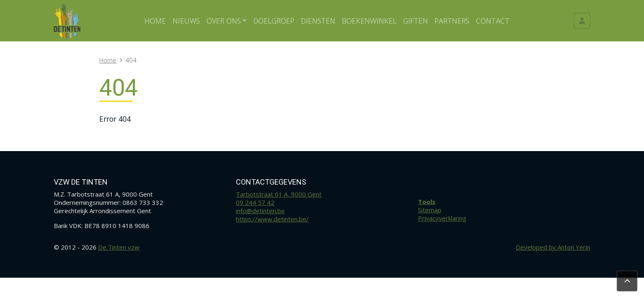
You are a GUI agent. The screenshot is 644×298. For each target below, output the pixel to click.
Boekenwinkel (369, 21)
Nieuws (186, 21)
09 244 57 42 (255, 202)
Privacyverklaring (442, 218)
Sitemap (430, 210)
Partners (452, 21)
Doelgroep (274, 21)
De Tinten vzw (119, 247)
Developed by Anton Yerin (553, 247)
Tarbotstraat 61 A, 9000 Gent (279, 194)
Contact (493, 21)
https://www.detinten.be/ (272, 219)
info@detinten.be (260, 211)
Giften (416, 21)
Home (155, 21)
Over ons (224, 21)
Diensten (318, 21)
